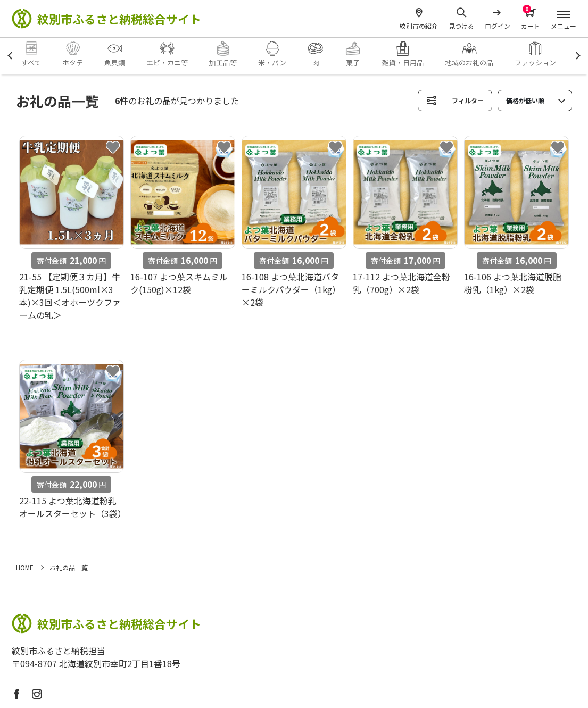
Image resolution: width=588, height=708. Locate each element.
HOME (25, 567)
